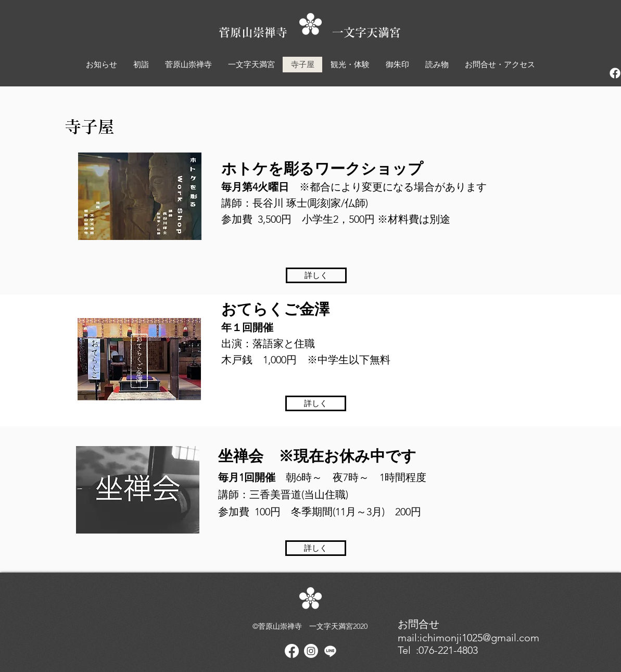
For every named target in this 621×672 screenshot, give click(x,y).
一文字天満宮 (366, 32)
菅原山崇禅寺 (275, 32)
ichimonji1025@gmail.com (479, 638)
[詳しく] (316, 275)
